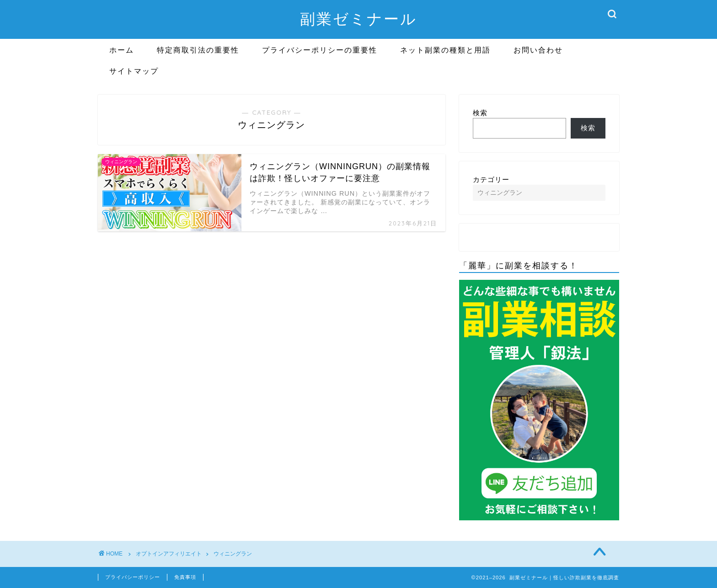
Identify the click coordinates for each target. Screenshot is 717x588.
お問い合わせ (538, 50)
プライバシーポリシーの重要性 (320, 50)
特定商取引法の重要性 (198, 50)
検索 (480, 113)
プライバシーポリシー (133, 577)
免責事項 (185, 577)
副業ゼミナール (358, 19)
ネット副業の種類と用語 (445, 50)
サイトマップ (134, 71)
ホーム (122, 50)
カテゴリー (491, 179)
